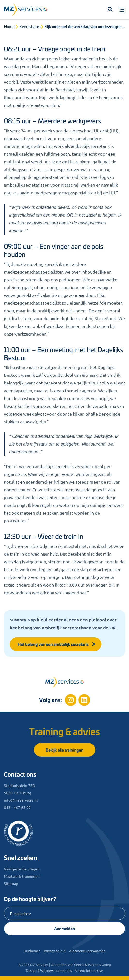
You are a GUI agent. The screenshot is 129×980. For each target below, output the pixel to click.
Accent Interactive (89, 970)
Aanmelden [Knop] (65, 929)
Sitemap (11, 883)
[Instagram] (71, 700)
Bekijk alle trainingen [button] (65, 750)
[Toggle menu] (121, 10)
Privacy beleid (55, 951)
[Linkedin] (84, 700)
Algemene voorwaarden (87, 951)
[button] (110, 10)
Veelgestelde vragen (22, 869)
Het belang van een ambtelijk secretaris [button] (57, 644)
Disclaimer (32, 951)
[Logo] (28, 11)
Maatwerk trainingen (22, 876)
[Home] (65, 682)
